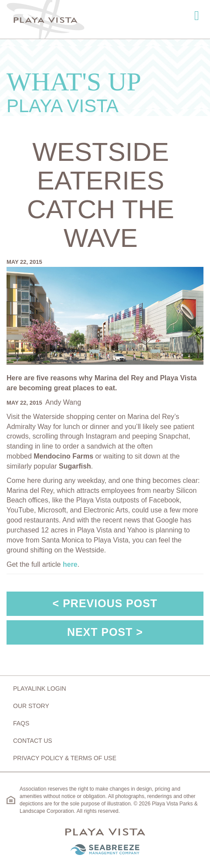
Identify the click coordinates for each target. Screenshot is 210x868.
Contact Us (33, 741)
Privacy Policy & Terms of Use (65, 758)
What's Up (105, 92)
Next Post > (105, 632)
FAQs (21, 723)
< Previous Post (105, 603)
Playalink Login (40, 688)
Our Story (31, 706)
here (70, 564)
